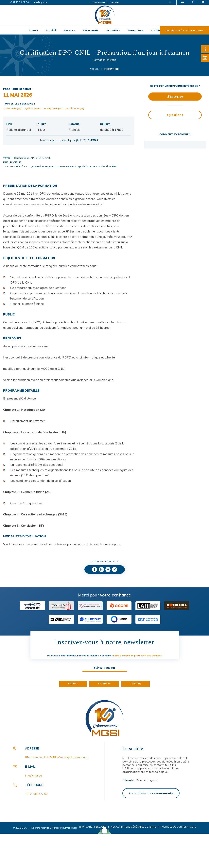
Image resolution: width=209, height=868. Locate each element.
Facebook (104, 684)
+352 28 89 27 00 (19, 2)
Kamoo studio (70, 828)
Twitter (136, 684)
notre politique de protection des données (137, 656)
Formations (135, 30)
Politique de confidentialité (179, 827)
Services (69, 30)
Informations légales (92, 827)
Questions (175, 115)
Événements (91, 30)
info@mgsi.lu (40, 2)
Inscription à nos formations (184, 30)
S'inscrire (175, 97)
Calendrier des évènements (151, 793)
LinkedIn (73, 684)
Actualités (113, 30)
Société (51, 30)
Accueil (33, 30)
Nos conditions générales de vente (133, 827)
